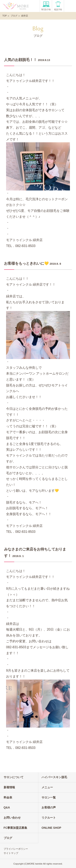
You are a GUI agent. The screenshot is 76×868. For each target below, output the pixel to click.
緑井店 (25, 16)
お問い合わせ (12, 818)
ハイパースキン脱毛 (54, 777)
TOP (5, 16)
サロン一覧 (49, 797)
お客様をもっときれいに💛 (26, 263)
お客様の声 (49, 807)
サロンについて (14, 777)
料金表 (8, 797)
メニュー (47, 787)
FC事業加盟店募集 (16, 828)
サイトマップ (11, 853)
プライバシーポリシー (16, 849)
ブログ (14, 16)
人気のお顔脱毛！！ (20, 60)
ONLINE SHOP (51, 828)
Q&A (7, 807)
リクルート (49, 818)
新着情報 (9, 787)
